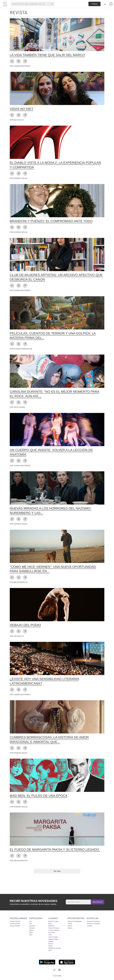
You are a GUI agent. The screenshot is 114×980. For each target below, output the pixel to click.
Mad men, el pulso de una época (39, 796)
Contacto (89, 926)
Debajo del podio (25, 625)
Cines (50, 935)
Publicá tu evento (15, 921)
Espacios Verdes (53, 939)
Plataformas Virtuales (55, 948)
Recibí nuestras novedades (34, 901)
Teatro (31, 933)
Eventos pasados (15, 926)
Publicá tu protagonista (75, 921)
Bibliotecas (52, 926)
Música (31, 930)
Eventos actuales (15, 924)
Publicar (94, 4)
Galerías (51, 941)
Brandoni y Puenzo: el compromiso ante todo (51, 221)
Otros (31, 935)
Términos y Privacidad (93, 924)
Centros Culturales (54, 930)
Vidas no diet (22, 109)
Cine (31, 924)
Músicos (70, 928)
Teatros (51, 946)
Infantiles (32, 928)
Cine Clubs (52, 933)
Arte (30, 921)
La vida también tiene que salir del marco (47, 55)
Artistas (70, 924)
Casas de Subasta (54, 928)
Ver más (57, 871)
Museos (51, 944)
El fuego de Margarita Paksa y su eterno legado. (55, 850)
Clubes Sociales (53, 937)
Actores (70, 926)
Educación (32, 926)
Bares (50, 924)
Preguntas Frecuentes (93, 921)
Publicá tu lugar (53, 921)
